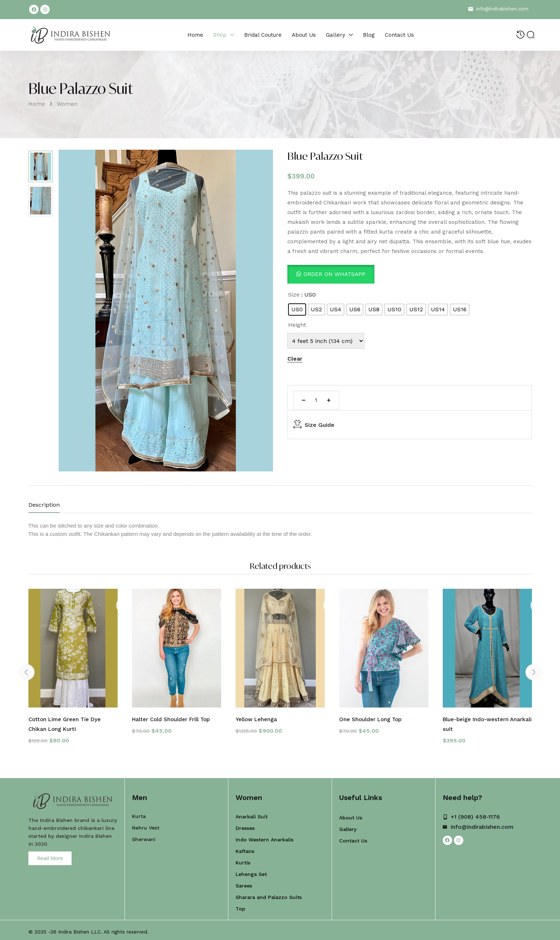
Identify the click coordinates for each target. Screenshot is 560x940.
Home (37, 104)
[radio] (297, 309)
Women (67, 104)
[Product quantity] (316, 400)
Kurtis (243, 859)
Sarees (244, 882)
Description (44, 505)
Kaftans (245, 848)
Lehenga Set (251, 871)
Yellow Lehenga (257, 717)
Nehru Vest (146, 824)
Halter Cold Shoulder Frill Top (174, 717)
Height (297, 325)
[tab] (51, 506)
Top (240, 905)
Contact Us (353, 837)
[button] (332, 274)
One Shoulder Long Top (372, 717)
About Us (351, 814)
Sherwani (144, 836)
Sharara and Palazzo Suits (269, 894)
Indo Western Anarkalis (265, 836)
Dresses (245, 825)
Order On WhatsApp (335, 274)
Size (294, 295)
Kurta (139, 813)
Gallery (348, 826)
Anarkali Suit (252, 813)
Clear (295, 359)
